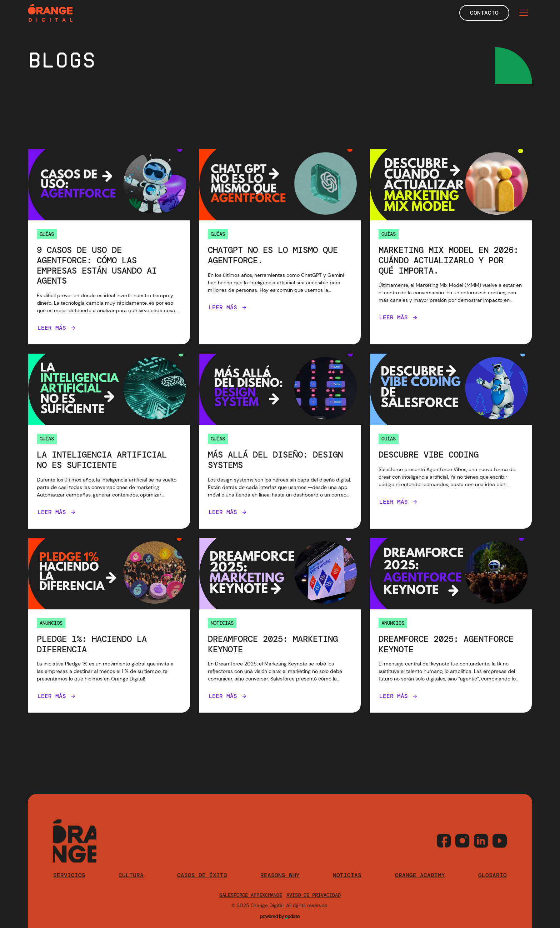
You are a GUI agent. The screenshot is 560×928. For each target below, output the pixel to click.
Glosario (492, 883)
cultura (131, 883)
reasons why (280, 883)
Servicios (69, 883)
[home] (50, 13)
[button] (524, 13)
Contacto (484, 13)
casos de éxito (202, 883)
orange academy (420, 883)
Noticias (347, 883)
